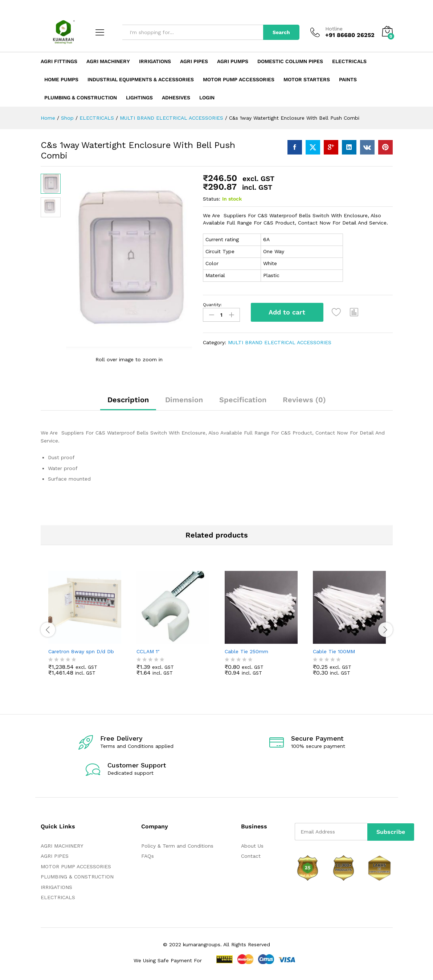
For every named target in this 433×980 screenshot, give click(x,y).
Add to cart (287, 312)
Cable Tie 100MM (334, 652)
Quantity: (212, 305)
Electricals (349, 61)
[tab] (128, 404)
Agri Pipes (194, 61)
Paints (348, 79)
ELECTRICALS (58, 898)
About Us (252, 847)
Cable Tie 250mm (246, 652)
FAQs (148, 857)
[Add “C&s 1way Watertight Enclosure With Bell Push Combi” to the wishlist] (337, 312)
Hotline (334, 29)
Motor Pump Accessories (239, 79)
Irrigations (155, 61)
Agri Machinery (108, 61)
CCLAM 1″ (148, 652)
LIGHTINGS (139, 98)
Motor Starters (307, 79)
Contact (251, 857)
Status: (212, 199)
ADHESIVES (176, 98)
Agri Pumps (233, 61)
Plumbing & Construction (81, 98)
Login (207, 98)
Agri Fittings (59, 61)
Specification (243, 400)
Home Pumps (61, 79)
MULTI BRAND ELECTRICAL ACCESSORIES (280, 342)
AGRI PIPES (55, 857)
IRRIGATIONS (56, 888)
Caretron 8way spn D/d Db (81, 652)
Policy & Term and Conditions (177, 847)
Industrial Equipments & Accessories (141, 79)
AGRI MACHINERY (62, 847)
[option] (85, 629)
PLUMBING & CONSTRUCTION (77, 877)
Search (281, 32)
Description (128, 400)
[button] (355, 312)
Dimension (184, 400)
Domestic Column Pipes (290, 61)
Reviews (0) (304, 400)
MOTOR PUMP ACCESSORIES (76, 867)
